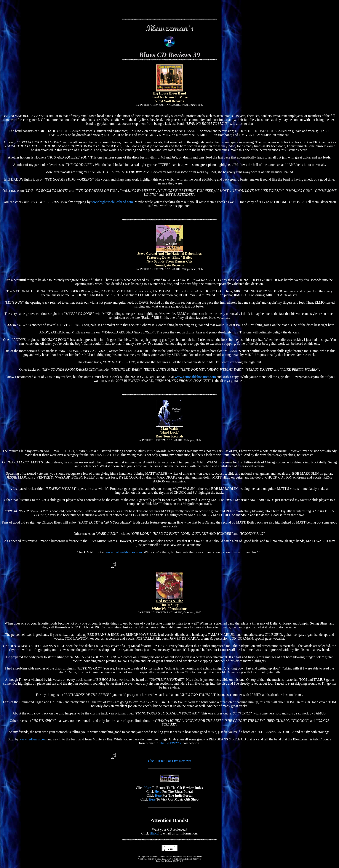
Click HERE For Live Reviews (169, 761)
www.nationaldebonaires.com (195, 377)
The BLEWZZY (170, 743)
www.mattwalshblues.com (124, 552)
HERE (154, 833)
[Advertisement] (169, 8)
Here (148, 788)
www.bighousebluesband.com (112, 202)
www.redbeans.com (33, 739)
